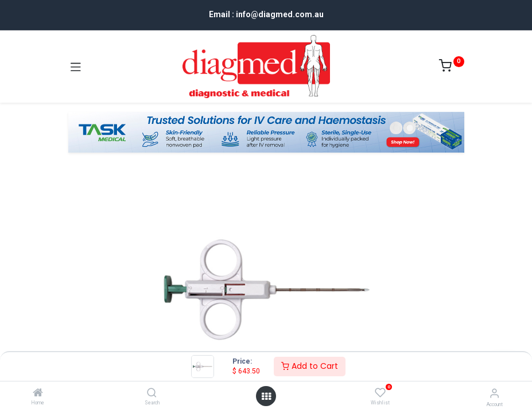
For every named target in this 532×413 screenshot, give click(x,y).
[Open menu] (266, 396)
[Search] (152, 393)
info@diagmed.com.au (280, 14)
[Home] (38, 393)
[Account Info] (494, 393)
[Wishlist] (380, 393)
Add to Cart (310, 366)
